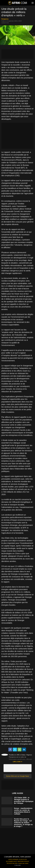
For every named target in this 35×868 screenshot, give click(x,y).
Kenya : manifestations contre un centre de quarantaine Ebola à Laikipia (23, 811)
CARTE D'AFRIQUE (13, 859)
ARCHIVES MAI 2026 (12, 863)
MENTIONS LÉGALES (23, 861)
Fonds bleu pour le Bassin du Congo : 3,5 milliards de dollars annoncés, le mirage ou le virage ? (23, 823)
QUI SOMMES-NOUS (11, 861)
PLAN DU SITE (23, 859)
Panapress (5, 19)
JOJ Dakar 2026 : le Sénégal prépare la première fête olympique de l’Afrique (24, 800)
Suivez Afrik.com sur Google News (17, 776)
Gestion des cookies (23, 863)
